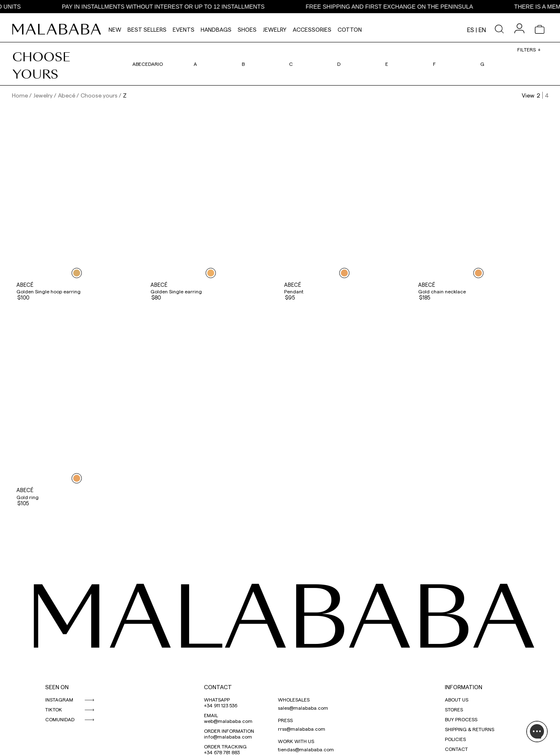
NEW (115, 29)
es (471, 30)
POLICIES (455, 739)
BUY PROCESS (461, 719)
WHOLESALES (294, 699)
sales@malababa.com (303, 708)
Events (184, 29)
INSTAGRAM (59, 699)
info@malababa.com (228, 736)
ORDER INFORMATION (229, 731)
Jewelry (275, 29)
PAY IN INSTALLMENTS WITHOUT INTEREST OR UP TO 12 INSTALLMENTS (171, 7)
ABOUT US (457, 699)
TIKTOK (54, 709)
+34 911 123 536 (221, 705)
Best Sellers (147, 29)
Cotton (350, 29)
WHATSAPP (217, 699)
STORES (454, 709)
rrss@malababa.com (302, 729)
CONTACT (218, 687)
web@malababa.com (228, 721)
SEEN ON (57, 687)
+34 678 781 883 (222, 752)
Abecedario (148, 64)
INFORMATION (464, 687)
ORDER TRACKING (225, 746)
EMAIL (211, 715)
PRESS (285, 720)
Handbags (216, 29)
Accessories (312, 29)
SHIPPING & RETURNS (470, 729)
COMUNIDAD (60, 719)
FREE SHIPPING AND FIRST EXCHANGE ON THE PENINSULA (397, 7)
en (482, 30)
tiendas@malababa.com (306, 749)
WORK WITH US (296, 741)
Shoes (247, 29)
